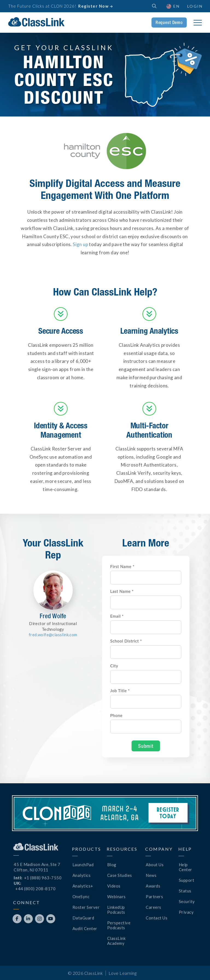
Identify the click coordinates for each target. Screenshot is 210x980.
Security (187, 901)
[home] (36, 22)
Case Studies (120, 875)
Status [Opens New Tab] (185, 891)
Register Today (168, 813)
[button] (173, 6)
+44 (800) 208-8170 (35, 889)
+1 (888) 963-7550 (43, 878)
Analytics (82, 875)
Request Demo (169, 22)
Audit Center (85, 928)
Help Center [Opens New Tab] (186, 867)
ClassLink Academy (116, 941)
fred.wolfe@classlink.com (53, 635)
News (151, 875)
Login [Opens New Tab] (195, 6)
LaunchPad (83, 865)
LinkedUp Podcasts (116, 910)
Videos (114, 886)
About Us (155, 865)
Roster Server (86, 907)
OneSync (81, 897)
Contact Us (157, 918)
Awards (153, 886)
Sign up (80, 244)
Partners (154, 897)
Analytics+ (83, 886)
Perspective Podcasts (119, 925)
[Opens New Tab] (17, 919)
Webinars (116, 897)
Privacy (186, 912)
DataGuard (83, 918)
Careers (154, 907)
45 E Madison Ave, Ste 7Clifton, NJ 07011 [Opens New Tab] (37, 867)
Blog (112, 865)
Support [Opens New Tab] (187, 880)
